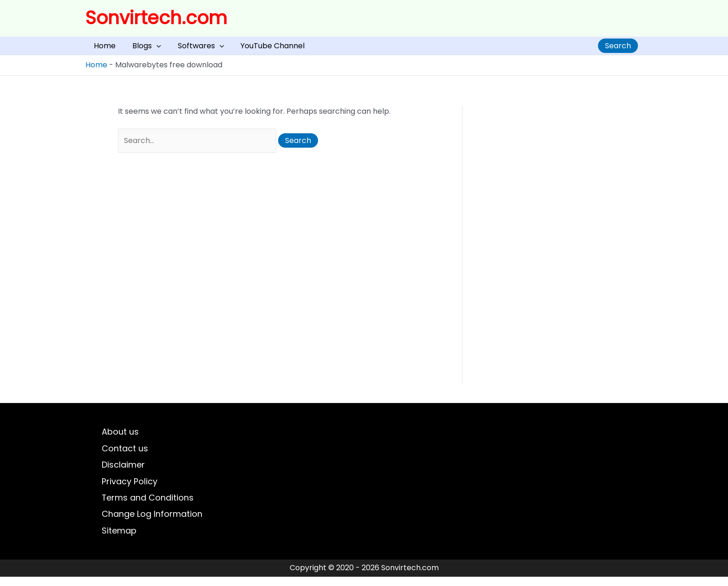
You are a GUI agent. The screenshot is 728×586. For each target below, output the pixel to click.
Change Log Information (152, 523)
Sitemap (119, 540)
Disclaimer (123, 472)
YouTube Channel (240, 49)
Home (100, 49)
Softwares (178, 49)
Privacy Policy (130, 489)
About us (120, 438)
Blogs (133, 49)
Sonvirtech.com (156, 18)
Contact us (125, 455)
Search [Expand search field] (618, 49)
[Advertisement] (550, 251)
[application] (143, 49)
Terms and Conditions (148, 506)
